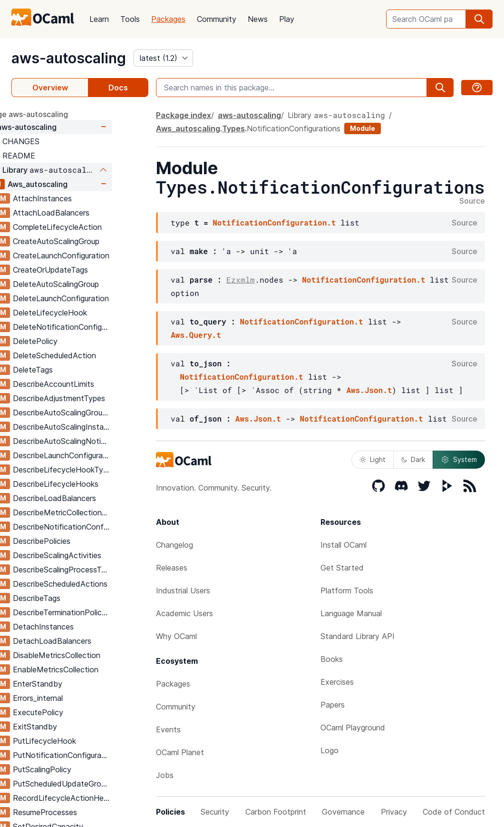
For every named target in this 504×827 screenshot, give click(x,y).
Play (287, 19)
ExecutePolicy (74, 712)
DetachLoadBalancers (88, 641)
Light (373, 459)
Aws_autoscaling (74, 184)
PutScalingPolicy (78, 769)
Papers (333, 705)
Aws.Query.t (196, 335)
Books (332, 659)
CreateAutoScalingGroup (92, 241)
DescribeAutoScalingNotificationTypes (98, 441)
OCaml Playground (353, 728)
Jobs (165, 775)
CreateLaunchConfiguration (97, 256)
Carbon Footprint (276, 812)
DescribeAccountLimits (90, 384)
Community (217, 19)
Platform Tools (347, 591)
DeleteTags (69, 370)
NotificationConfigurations (294, 128)
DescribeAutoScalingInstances (98, 427)
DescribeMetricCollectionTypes (98, 512)
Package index (184, 115)
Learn (99, 19)
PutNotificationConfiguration (98, 755)
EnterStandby (74, 684)
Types (233, 128)
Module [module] (363, 128)
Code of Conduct (454, 812)
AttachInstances (78, 198)
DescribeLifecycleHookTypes (98, 470)
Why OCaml (176, 636)
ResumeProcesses (81, 812)
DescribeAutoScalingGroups (98, 413)
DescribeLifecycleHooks (92, 484)
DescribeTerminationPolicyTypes (98, 612)
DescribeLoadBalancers (91, 498)
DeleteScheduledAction (91, 355)
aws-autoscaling (69, 58)
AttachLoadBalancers (87, 213)
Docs (118, 88)
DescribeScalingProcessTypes (98, 570)
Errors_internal (74, 698)
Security (215, 812)
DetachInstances (79, 627)
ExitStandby (71, 727)
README (55, 156)
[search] (479, 19)
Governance (343, 812)
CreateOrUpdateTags (87, 270)
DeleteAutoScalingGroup (92, 284)
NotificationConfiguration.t (274, 222)
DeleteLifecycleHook (86, 313)
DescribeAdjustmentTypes (95, 398)
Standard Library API (358, 636)
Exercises (337, 682)
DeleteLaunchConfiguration (97, 298)
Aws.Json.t (369, 390)
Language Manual (351, 613)
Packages (168, 19)
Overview (50, 88)
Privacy (394, 812)
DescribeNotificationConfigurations (98, 527)
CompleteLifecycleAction (93, 227)
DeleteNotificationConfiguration (98, 327)
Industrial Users (183, 591)
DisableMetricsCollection (93, 655)
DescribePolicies (78, 541)
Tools (130, 19)
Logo (330, 750)
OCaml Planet (180, 752)
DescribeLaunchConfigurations (98, 455)
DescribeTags (73, 598)
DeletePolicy (71, 341)
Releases (172, 568)
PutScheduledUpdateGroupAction (98, 784)
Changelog (174, 545)
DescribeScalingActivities (93, 555)
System (459, 460)
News (258, 19)
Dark (413, 459)
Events (168, 729)
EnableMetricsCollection (92, 669)
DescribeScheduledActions (96, 584)
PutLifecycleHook (81, 741)
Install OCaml (344, 545)
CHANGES (57, 141)
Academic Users (184, 613)
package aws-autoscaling (58, 114)
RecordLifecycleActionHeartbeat (98, 798)
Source (472, 201)
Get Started (342, 568)
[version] (163, 58)
